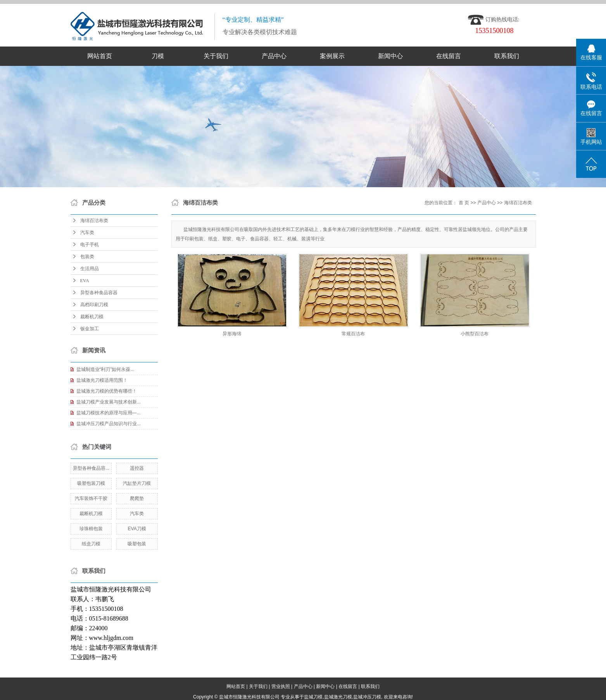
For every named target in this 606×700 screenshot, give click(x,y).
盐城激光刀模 (338, 697)
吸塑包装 (137, 544)
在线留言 (449, 56)
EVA (85, 281)
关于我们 (216, 56)
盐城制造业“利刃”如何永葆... (105, 369)
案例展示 (332, 56)
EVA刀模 (137, 529)
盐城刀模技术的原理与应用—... (109, 413)
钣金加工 (90, 329)
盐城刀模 (313, 697)
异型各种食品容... (91, 468)
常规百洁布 (353, 334)
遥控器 (137, 468)
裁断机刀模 (92, 317)
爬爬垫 (137, 498)
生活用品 (90, 269)
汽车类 (87, 233)
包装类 (87, 257)
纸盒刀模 (91, 544)
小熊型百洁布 (475, 334)
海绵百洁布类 (94, 221)
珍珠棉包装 (91, 529)
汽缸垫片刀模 (137, 483)
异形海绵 (232, 334)
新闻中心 (390, 56)
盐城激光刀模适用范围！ (102, 380)
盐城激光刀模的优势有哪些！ (107, 391)
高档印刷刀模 (94, 305)
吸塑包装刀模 (91, 483)
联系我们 (507, 56)
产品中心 (274, 56)
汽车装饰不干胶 (91, 498)
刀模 (158, 56)
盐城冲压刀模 (367, 697)
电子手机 (90, 245)
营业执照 (281, 686)
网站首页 (100, 56)
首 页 (464, 203)
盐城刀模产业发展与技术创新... (109, 402)
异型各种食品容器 (99, 293)
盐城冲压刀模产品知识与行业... (109, 424)
